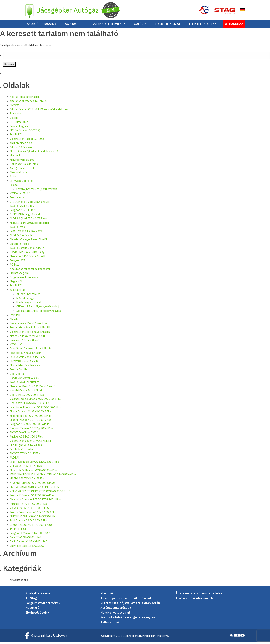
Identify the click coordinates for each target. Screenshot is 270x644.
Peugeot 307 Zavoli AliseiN (26, 354)
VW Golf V (16, 346)
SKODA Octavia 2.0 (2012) (25, 132)
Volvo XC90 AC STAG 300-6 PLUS (29, 510)
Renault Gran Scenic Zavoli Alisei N (30, 329)
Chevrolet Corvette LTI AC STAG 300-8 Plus (36, 501)
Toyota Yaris (17, 199)
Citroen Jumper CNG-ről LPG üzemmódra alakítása (39, 111)
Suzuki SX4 (16, 136)
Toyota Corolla (19, 371)
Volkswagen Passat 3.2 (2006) (28, 140)
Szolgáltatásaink (42, 25)
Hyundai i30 (16, 317)
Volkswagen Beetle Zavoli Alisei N (30, 333)
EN (241, 11)
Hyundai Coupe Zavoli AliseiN (27, 392)
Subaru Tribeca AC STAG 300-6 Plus (31, 421)
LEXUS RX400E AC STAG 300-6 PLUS (31, 526)
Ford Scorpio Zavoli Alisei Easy (28, 359)
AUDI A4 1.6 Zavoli (21, 237)
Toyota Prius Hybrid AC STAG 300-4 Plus (33, 514)
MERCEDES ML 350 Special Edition (30, 224)
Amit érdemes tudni (21, 145)
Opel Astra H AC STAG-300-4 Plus (30, 405)
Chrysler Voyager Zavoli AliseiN (28, 241)
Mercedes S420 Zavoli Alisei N (27, 258)
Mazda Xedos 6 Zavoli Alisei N (27, 338)
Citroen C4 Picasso (21, 149)
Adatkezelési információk (25, 98)
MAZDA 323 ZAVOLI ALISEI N (27, 480)
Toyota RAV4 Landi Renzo (25, 384)
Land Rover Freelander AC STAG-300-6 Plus (35, 409)
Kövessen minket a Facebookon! (49, 637)
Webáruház (234, 25)
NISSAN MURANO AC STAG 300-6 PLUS (33, 484)
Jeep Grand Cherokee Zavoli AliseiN (31, 350)
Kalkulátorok (110, 624)
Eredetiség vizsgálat (29, 304)
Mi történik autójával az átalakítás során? (34, 153)
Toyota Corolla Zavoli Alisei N (27, 249)
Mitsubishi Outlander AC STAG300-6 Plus (34, 472)
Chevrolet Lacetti (20, 174)
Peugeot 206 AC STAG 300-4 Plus (29, 426)
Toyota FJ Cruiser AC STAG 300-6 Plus (32, 497)
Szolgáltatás (18, 291)
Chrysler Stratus (19, 245)
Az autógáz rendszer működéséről (30, 270)
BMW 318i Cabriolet (21, 182)
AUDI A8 (15, 459)
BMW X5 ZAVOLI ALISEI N (25, 455)
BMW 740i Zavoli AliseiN (24, 363)
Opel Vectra (17, 375)
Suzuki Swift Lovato (21, 451)
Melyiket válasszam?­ (22, 161)
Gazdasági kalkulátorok (24, 166)
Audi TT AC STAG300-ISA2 (25, 539)
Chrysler (15, 321)
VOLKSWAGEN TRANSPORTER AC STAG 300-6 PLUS (40, 493)
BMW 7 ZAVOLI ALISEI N (24, 434)
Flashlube (15, 115)
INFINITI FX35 (18, 531)
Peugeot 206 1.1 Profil (23, 212)
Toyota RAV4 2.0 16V (22, 208)
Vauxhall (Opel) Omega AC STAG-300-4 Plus (36, 401)
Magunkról (16, 283)
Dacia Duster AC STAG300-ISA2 (28, 543)
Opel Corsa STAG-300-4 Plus (27, 396)
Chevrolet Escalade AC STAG (27, 547)
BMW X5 (15, 107)
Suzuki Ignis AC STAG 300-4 (26, 447)
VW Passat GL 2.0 (20, 195)
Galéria (140, 25)
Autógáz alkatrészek (22, 170)
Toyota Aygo (17, 228)
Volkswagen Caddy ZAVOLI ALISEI (30, 442)
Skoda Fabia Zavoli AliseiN (25, 367)
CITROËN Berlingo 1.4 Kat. (25, 216)
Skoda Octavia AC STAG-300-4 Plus (31, 413)
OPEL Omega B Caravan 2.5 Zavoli (30, 203)
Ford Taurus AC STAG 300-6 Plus (29, 522)
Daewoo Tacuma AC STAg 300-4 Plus (31, 430)
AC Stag (71, 25)
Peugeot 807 (17, 262)
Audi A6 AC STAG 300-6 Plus (26, 438)
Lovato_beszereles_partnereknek (37, 191)
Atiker (13, 178)
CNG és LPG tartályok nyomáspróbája (39, 308)
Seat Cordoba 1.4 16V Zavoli (27, 233)
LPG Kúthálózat (168, 25)
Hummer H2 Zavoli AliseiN (25, 342)
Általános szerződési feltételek (28, 103)
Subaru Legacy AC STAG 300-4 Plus (30, 417)
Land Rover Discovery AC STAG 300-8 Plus (34, 463)
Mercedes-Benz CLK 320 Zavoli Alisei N (33, 388)
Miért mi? (15, 157)
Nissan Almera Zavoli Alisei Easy (29, 325)
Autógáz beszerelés (28, 296)
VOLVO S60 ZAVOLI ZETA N (26, 468)
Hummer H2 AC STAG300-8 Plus (28, 505)
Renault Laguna (19, 128)
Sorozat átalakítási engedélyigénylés (39, 312)
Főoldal (14, 187)
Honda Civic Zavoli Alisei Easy (27, 254)
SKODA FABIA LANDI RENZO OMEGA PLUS (34, 489)
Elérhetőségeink (203, 25)
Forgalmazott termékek (106, 25)
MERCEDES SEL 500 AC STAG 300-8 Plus (33, 518)
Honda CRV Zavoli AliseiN (24, 380)
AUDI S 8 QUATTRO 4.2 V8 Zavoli (29, 220)
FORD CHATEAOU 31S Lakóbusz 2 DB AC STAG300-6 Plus (43, 476)
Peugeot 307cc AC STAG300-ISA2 (30, 535)
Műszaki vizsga (25, 300)
